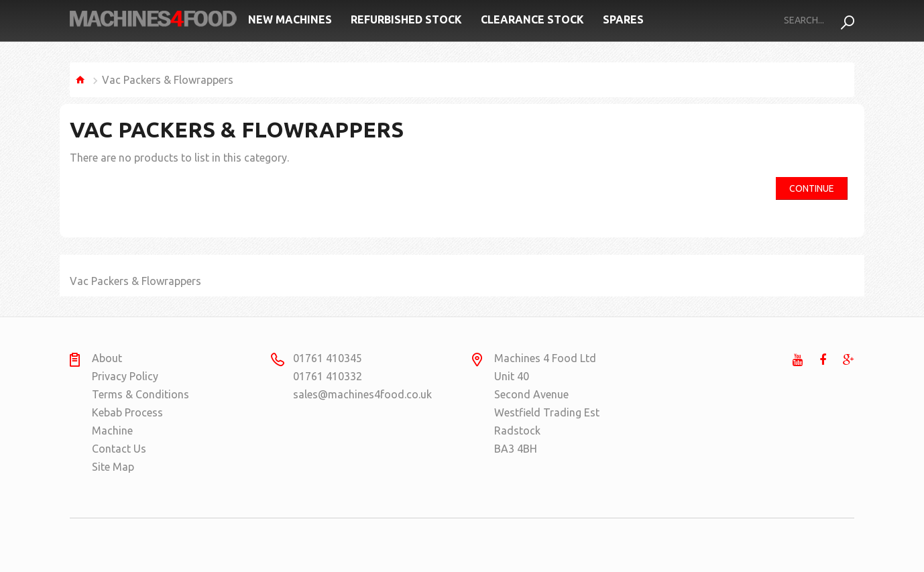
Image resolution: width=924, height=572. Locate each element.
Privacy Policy (125, 376)
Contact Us (119, 449)
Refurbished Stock (406, 19)
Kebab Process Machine (127, 421)
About (107, 358)
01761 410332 (328, 376)
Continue (812, 188)
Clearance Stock (532, 19)
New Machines (290, 19)
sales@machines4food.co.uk (345, 394)
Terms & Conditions (140, 394)
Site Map (113, 467)
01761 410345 (328, 358)
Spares (623, 19)
